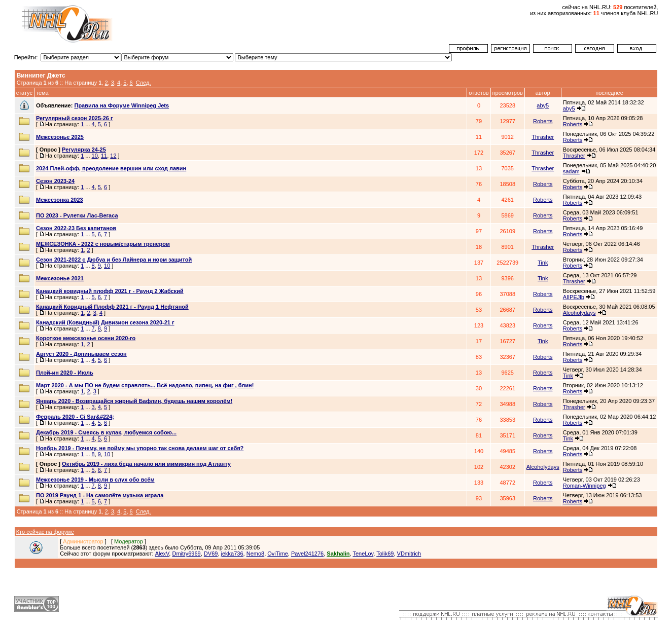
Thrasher (543, 137)
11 (104, 156)
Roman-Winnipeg (585, 486)
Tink (543, 263)
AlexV (162, 554)
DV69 (211, 554)
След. (144, 83)
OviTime (278, 554)
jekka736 (232, 554)
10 (95, 156)
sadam (571, 171)
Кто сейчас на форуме (45, 532)
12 (113, 156)
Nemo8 (255, 554)
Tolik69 (385, 554)
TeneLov (363, 554)
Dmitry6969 (186, 554)
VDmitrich (409, 554)
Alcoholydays (579, 313)
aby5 (543, 105)
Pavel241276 (307, 554)
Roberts (543, 121)
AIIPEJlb (574, 297)
